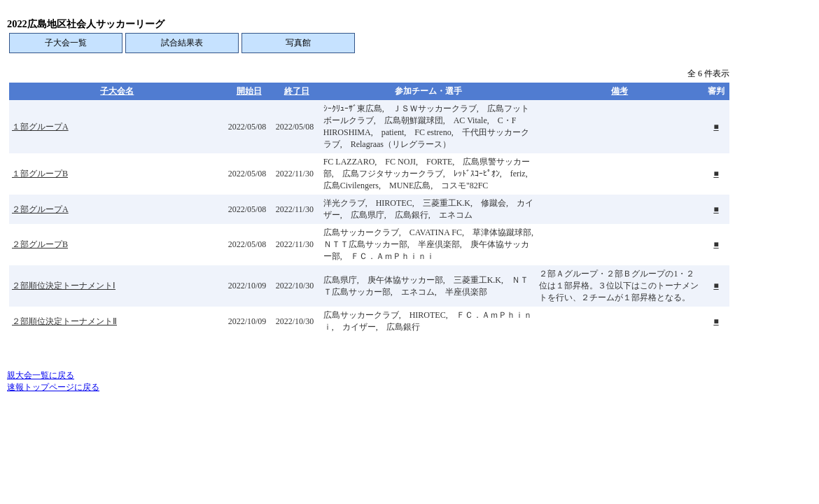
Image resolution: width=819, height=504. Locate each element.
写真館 (298, 43)
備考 (619, 91)
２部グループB (40, 244)
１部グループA (40, 127)
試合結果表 (182, 43)
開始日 (249, 91)
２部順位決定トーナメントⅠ (64, 286)
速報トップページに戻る (53, 387)
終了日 (297, 91)
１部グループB (40, 174)
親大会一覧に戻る (41, 375)
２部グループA (40, 209)
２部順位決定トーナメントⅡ (64, 321)
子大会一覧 (66, 43)
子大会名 (117, 91)
